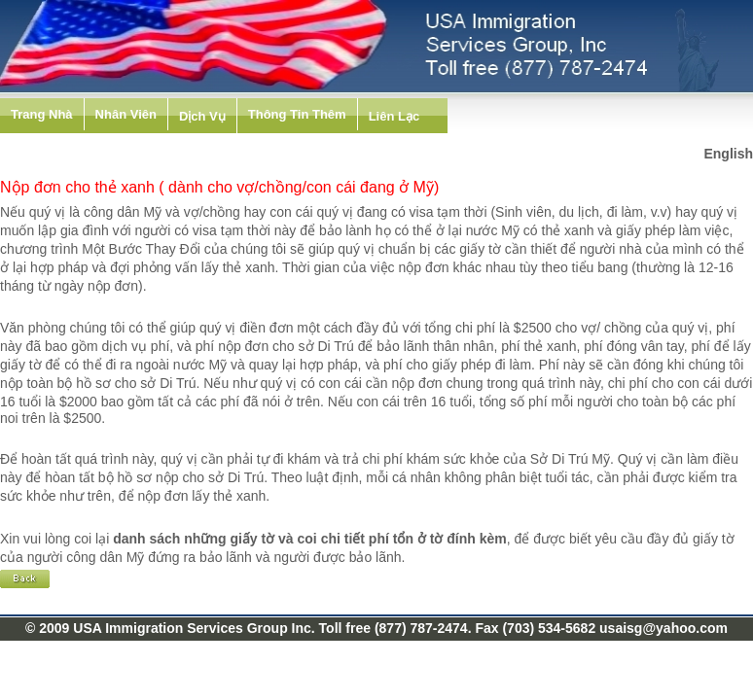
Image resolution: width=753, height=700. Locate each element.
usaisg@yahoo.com (663, 628)
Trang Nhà (42, 114)
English (728, 154)
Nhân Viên (126, 114)
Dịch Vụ (202, 116)
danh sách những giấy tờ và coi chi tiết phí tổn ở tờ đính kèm (310, 539)
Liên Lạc (394, 116)
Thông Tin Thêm (297, 114)
